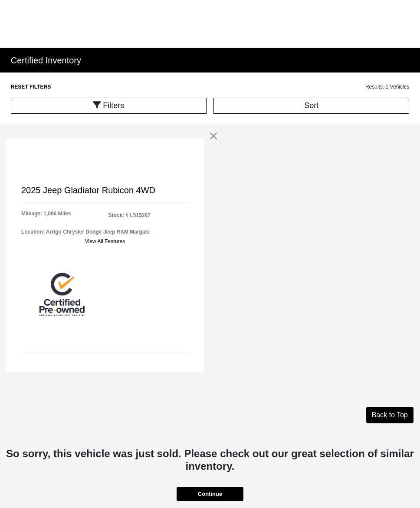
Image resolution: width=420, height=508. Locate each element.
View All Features (105, 241)
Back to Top (390, 415)
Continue (210, 494)
